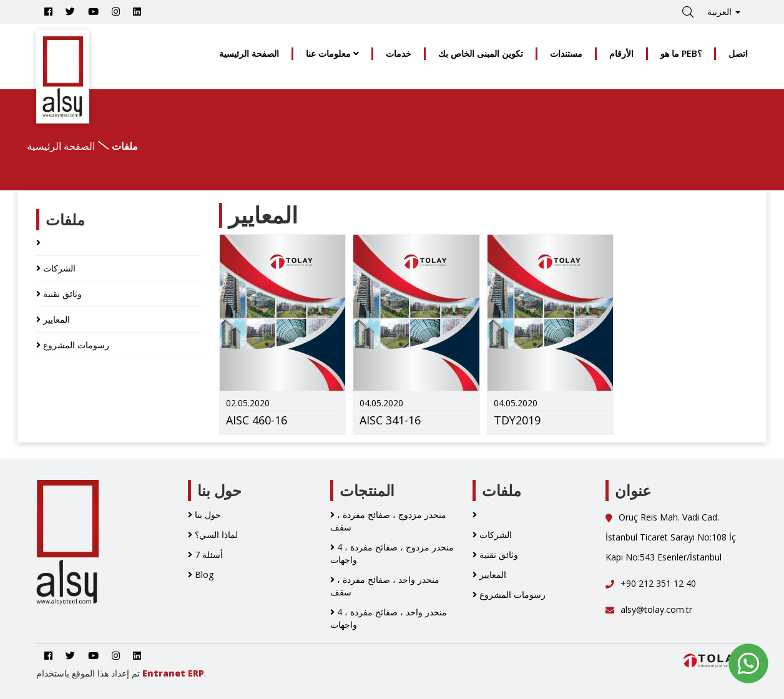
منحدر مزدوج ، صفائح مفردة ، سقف (388, 521)
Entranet (164, 673)
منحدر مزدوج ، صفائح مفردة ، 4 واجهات (392, 553)
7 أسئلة (205, 555)
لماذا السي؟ (213, 535)
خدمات (399, 53)
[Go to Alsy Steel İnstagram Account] (116, 12)
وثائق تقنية (59, 294)
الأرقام (621, 53)
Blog (201, 574)
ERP (196, 673)
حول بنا (204, 515)
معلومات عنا (332, 53)
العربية (724, 12)
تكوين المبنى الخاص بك (481, 53)
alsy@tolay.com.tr (649, 609)
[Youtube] (93, 12)
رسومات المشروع (73, 345)
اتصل (738, 53)
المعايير (53, 319)
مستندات (566, 53)
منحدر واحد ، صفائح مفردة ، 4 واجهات (389, 618)
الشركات (56, 268)
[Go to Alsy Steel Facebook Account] (48, 12)
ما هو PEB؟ (681, 53)
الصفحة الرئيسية (249, 53)
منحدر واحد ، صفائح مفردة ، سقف (385, 586)
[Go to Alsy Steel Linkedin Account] (137, 12)
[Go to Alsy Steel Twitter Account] (70, 12)
